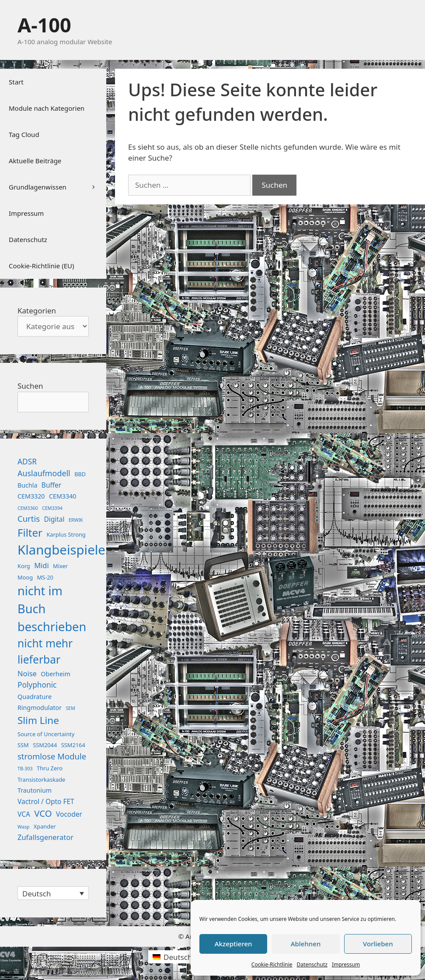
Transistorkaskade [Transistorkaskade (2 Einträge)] (41, 780)
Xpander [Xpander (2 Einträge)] (45, 826)
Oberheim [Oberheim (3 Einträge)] (56, 674)
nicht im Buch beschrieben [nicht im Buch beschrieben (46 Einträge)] (52, 609)
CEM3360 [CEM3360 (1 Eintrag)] (28, 508)
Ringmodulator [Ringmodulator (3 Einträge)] (40, 708)
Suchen (30, 386)
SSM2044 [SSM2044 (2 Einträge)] (45, 745)
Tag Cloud (24, 134)
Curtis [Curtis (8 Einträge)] (29, 518)
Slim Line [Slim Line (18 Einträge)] (38, 720)
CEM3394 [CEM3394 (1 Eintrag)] (52, 508)
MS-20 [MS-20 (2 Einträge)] (45, 577)
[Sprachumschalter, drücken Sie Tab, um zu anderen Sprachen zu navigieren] (53, 893)
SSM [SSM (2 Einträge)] (23, 745)
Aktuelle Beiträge (35, 161)
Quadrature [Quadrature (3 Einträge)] (35, 697)
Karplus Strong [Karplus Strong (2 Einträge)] (66, 534)
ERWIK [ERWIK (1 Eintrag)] (76, 520)
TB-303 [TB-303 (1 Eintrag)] (25, 769)
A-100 (44, 25)
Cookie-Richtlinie (272, 964)
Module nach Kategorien (47, 108)
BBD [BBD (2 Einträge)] (80, 474)
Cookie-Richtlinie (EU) (41, 266)
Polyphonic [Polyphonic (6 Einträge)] (37, 685)
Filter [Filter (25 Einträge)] (30, 532)
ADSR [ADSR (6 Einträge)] (27, 462)
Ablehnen (306, 944)
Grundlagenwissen (57, 187)
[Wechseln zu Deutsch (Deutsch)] (172, 957)
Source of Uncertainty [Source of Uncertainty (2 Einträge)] (46, 734)
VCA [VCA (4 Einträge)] (24, 814)
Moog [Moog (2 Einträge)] (25, 577)
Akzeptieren (233, 944)
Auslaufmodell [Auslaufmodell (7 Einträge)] (44, 473)
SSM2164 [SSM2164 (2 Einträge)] (73, 745)
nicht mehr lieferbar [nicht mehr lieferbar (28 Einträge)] (45, 651)
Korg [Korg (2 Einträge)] (24, 566)
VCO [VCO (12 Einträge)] (43, 813)
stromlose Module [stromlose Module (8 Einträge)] (52, 756)
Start (16, 82)
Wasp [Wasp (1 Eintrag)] (23, 827)
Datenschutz (312, 964)
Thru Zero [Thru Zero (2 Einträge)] (50, 768)
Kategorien (37, 311)
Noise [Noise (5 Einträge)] (27, 673)
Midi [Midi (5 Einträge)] (42, 565)
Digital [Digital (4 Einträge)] (54, 519)
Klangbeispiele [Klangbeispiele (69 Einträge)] (61, 550)
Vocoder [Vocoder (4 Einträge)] (69, 814)
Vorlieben (378, 944)
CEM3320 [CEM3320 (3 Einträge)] (31, 496)
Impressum (346, 964)
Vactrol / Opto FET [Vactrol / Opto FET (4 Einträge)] (46, 801)
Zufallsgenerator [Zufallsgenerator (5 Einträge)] (45, 837)
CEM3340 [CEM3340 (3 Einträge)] (63, 496)
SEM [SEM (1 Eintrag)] (70, 708)
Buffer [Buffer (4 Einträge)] (51, 485)
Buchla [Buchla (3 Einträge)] (27, 485)
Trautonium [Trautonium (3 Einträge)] (35, 790)
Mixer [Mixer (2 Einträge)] (60, 566)
